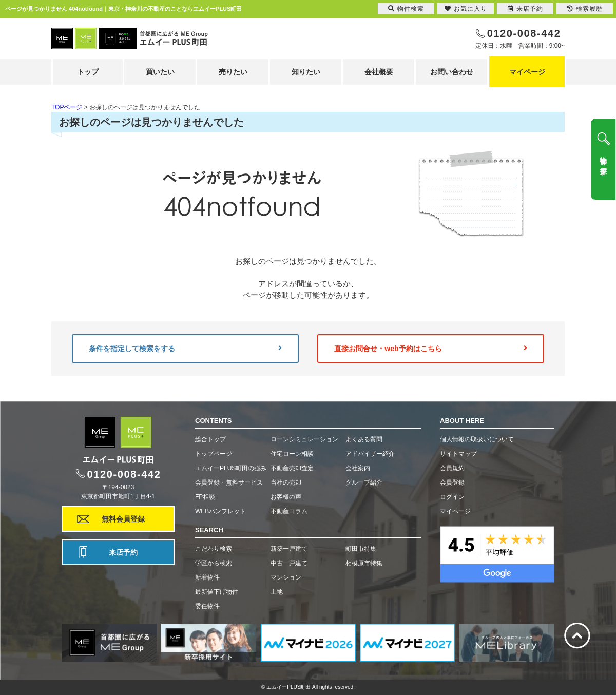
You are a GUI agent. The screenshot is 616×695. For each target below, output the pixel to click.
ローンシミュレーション (304, 439)
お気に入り (466, 9)
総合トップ (210, 439)
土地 (277, 592)
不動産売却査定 (292, 468)
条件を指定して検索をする (185, 349)
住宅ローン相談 (292, 454)
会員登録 (452, 482)
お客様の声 (286, 497)
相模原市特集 (364, 563)
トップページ (214, 454)
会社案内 (358, 468)
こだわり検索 (214, 549)
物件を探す (603, 162)
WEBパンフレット (220, 511)
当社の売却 (286, 482)
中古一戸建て (289, 563)
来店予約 (123, 552)
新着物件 (207, 577)
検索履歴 (585, 9)
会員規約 (452, 468)
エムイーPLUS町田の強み (231, 468)
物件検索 (406, 9)
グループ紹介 (364, 482)
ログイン (452, 497)
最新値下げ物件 (217, 592)
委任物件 (207, 606)
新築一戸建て (289, 549)
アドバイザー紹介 (370, 454)
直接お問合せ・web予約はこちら (431, 349)
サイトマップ (458, 454)
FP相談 (205, 497)
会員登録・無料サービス (229, 482)
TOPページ (67, 107)
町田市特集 (361, 549)
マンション (286, 577)
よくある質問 (364, 439)
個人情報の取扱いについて (477, 439)
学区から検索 (214, 563)
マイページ (527, 72)
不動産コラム (289, 511)
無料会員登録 (123, 519)
